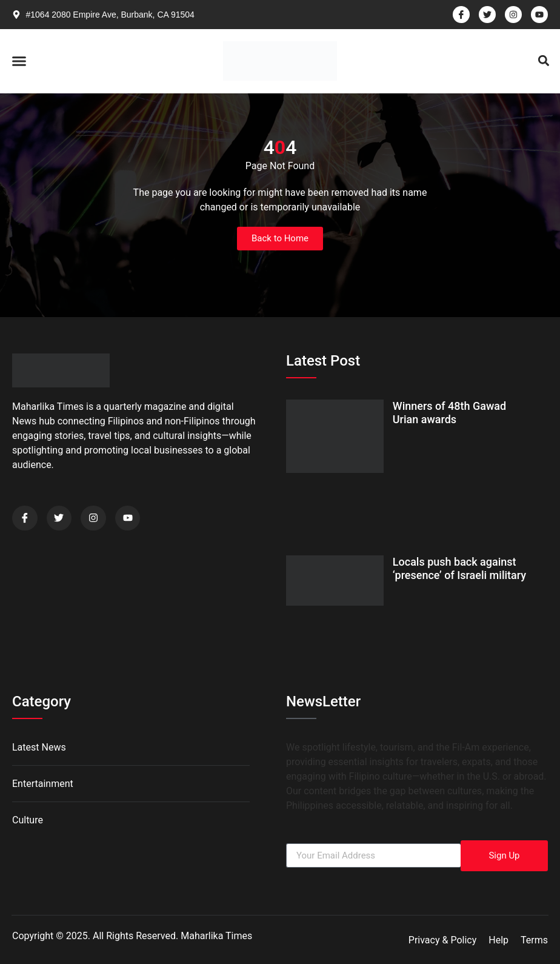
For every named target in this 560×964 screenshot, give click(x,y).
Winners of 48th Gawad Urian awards (449, 413)
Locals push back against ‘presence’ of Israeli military (459, 568)
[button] (19, 61)
